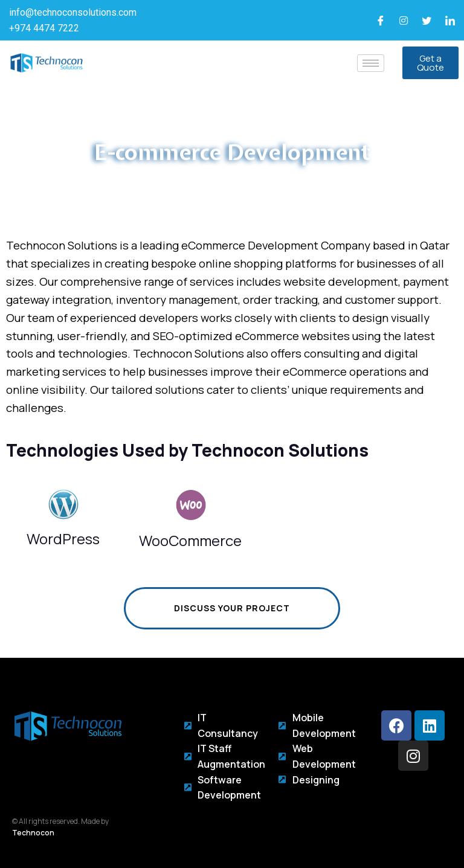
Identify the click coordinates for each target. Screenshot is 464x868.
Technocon (33, 833)
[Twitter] (427, 21)
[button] (430, 63)
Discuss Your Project (207, 608)
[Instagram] (404, 21)
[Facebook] (381, 21)
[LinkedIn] (450, 21)
